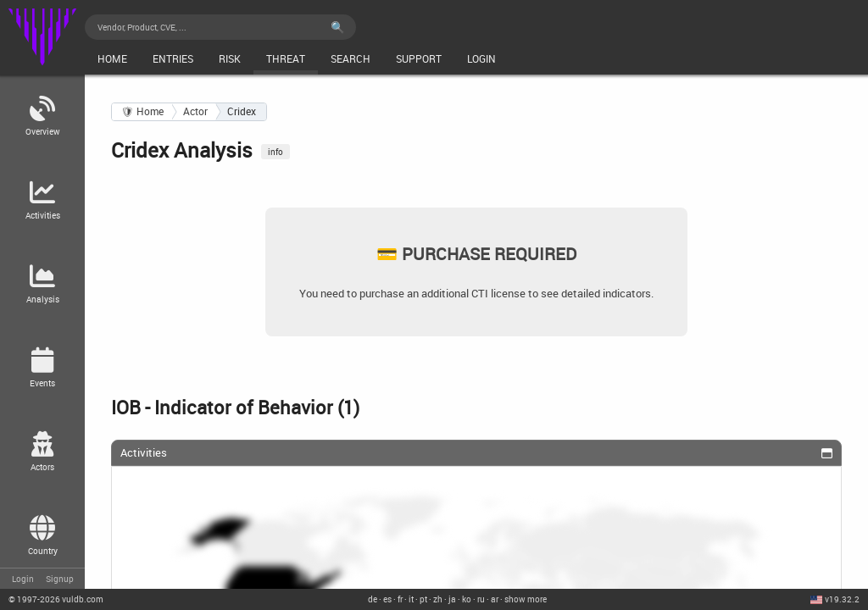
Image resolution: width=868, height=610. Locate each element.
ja (452, 599)
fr (400, 599)
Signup (60, 579)
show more (526, 599)
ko (467, 599)
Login (23, 579)
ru (481, 599)
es (387, 599)
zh (438, 599)
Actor (195, 111)
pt (423, 599)
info (275, 152)
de (373, 599)
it (411, 599)
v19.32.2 (842, 599)
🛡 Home (142, 111)
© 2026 (56, 599)
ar (495, 599)
